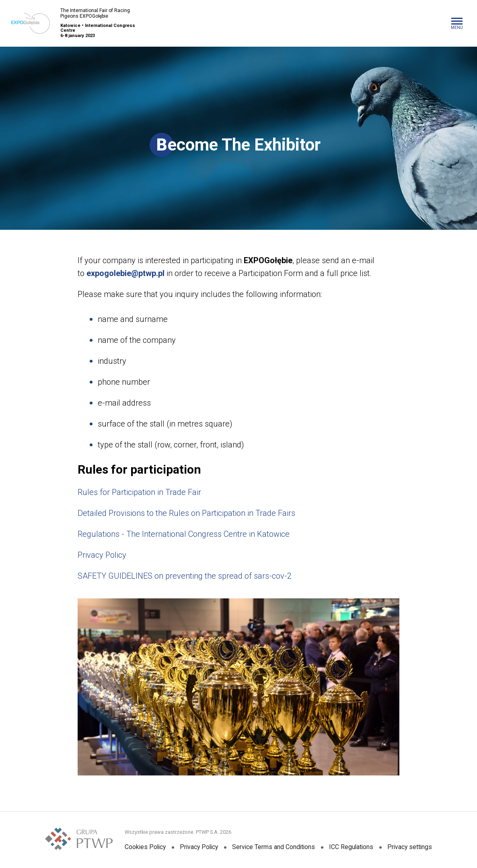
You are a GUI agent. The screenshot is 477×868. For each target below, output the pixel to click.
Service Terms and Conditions (274, 847)
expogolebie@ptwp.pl (125, 273)
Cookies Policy (143, 847)
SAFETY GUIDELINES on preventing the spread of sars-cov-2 (185, 576)
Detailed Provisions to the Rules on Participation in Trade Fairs (186, 513)
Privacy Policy (102, 555)
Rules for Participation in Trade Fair (139, 492)
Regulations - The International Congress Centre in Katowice (184, 534)
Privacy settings (413, 847)
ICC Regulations (353, 847)
